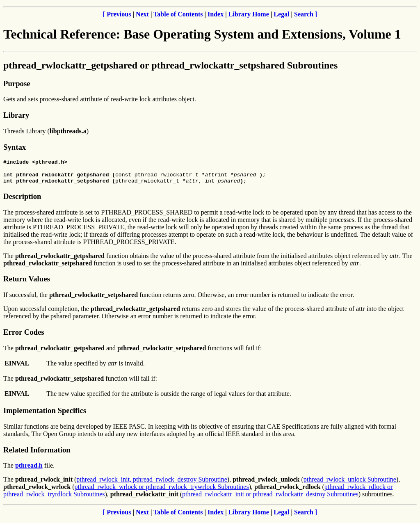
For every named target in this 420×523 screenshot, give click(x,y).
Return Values (27, 282)
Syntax (15, 147)
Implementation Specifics (45, 414)
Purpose (17, 83)
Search (304, 14)
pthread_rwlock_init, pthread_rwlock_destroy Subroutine (152, 483)
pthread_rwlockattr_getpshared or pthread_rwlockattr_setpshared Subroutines (170, 65)
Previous (119, 14)
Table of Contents (178, 14)
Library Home (249, 14)
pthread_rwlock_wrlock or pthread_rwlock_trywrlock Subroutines (161, 490)
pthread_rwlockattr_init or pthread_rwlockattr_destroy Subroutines (270, 498)
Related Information (37, 453)
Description (22, 200)
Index (216, 14)
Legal (281, 14)
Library (16, 115)
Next (142, 14)
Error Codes (24, 336)
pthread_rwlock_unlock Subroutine (350, 483)
